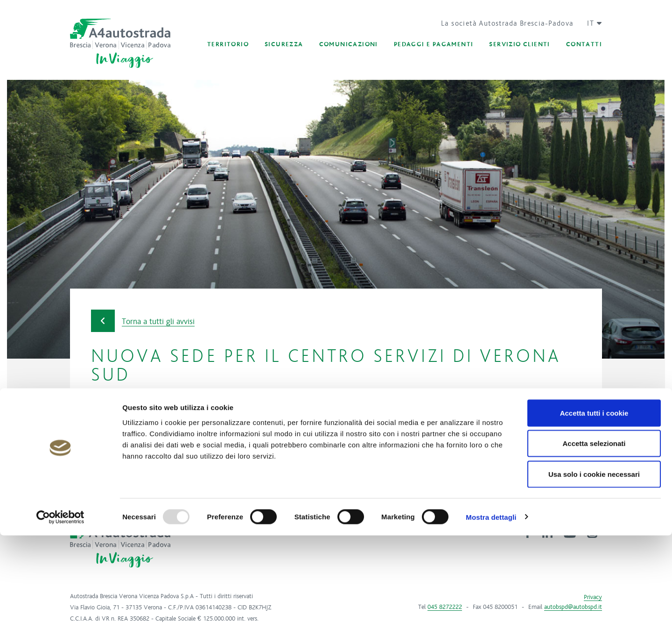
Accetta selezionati (594, 551)
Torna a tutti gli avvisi (143, 321)
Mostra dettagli (491, 625)
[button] (591, 23)
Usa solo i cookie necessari (594, 582)
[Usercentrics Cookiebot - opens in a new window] (60, 625)
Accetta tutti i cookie (594, 520)
